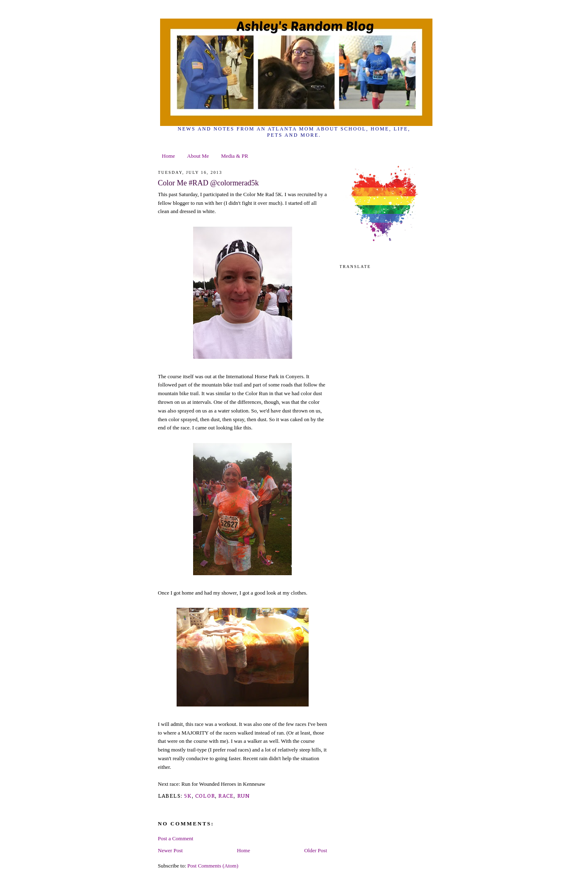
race (226, 796)
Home (168, 156)
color (205, 796)
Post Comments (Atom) (213, 866)
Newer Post (170, 850)
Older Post (315, 850)
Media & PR (235, 156)
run (244, 796)
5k (188, 796)
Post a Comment (176, 838)
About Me (198, 156)
